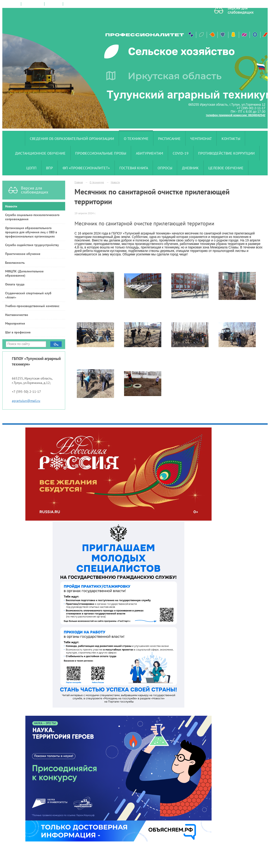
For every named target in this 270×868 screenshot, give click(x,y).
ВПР (49, 168)
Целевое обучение (226, 168)
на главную (12, 4)
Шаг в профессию (18, 332)
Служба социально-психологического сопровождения (32, 217)
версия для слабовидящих (82, 4)
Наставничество (17, 315)
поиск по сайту (33, 4)
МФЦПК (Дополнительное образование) (24, 273)
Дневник (190, 168)
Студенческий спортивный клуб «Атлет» (28, 295)
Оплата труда (15, 284)
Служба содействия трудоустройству (32, 245)
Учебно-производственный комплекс (32, 306)
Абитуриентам (150, 153)
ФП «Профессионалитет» (86, 168)
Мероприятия (15, 323)
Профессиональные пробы (101, 153)
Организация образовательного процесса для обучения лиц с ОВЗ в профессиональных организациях (31, 232)
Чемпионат (201, 139)
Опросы (165, 168)
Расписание (169, 139)
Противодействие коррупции (226, 153)
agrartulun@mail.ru (26, 401)
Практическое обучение (23, 254)
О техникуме (136, 139)
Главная (79, 182)
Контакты (231, 139)
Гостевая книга (134, 168)
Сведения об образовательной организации (72, 139)
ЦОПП (31, 168)
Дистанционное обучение (40, 153)
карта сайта (54, 4)
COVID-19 (181, 153)
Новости (11, 206)
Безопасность (15, 263)
